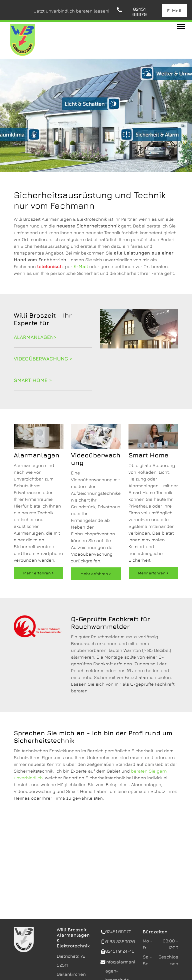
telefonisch (50, 266)
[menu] (181, 27)
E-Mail (81, 266)
